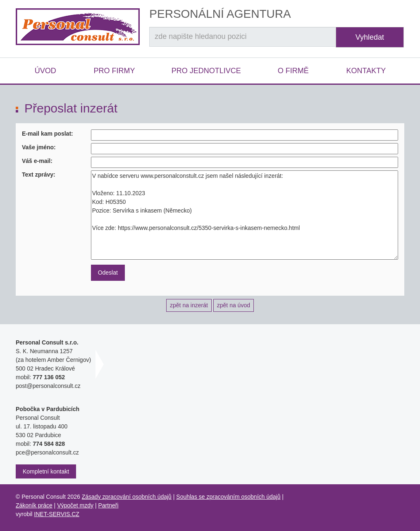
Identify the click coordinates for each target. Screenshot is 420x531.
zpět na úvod (234, 305)
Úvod (45, 71)
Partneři (109, 505)
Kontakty (366, 71)
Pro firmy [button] (114, 71)
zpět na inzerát (189, 305)
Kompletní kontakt (46, 471)
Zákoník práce (34, 505)
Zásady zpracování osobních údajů (127, 497)
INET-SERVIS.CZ (56, 514)
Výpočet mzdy (75, 505)
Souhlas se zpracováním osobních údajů (228, 497)
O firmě (293, 71)
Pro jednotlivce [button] (206, 71)
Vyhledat (370, 37)
